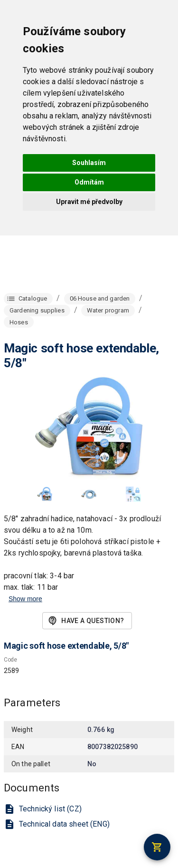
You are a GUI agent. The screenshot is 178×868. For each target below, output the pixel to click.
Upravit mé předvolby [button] (89, 202)
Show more (25, 599)
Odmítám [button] (89, 182)
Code (10, 660)
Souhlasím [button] (89, 163)
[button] (45, 494)
